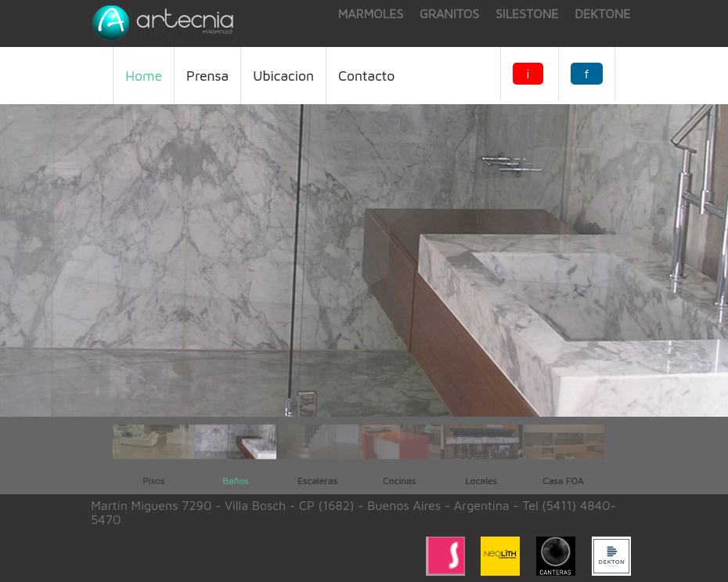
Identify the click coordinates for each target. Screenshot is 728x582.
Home (144, 76)
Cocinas (399, 481)
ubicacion (283, 76)
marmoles (371, 13)
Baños (235, 481)
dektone (603, 13)
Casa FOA (563, 481)
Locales (481, 481)
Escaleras (317, 481)
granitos (449, 13)
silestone (527, 13)
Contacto (366, 76)
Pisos (153, 481)
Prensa (207, 76)
